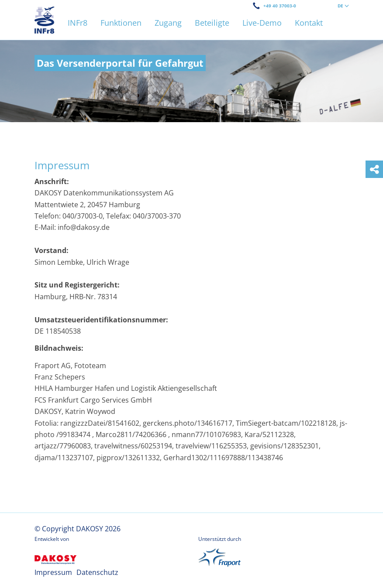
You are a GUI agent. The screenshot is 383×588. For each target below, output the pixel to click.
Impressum (53, 572)
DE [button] (343, 6)
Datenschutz (97, 572)
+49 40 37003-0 (280, 6)
